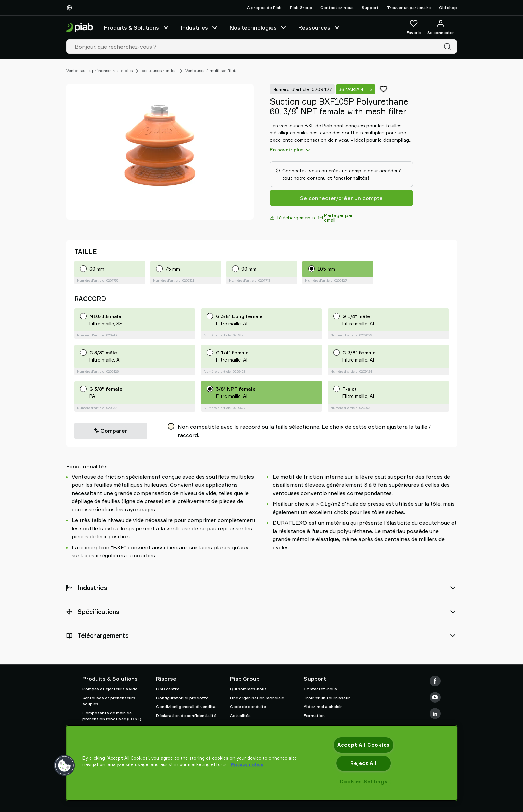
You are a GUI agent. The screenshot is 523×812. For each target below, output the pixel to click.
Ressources (320, 27)
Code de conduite (248, 707)
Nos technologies (259, 27)
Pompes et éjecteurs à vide (110, 689)
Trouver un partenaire (409, 8)
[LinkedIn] (435, 714)
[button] (64, 765)
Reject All (363, 763)
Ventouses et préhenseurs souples (99, 70)
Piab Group (301, 8)
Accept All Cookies (363, 745)
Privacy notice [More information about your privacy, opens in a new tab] (247, 764)
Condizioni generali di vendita (186, 707)
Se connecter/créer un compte (341, 198)
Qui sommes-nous (248, 689)
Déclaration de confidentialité (186, 715)
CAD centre (168, 689)
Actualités (240, 715)
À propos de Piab (264, 8)
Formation (314, 715)
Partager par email (336, 217)
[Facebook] (435, 681)
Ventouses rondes (159, 70)
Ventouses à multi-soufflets (211, 70)
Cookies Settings (364, 782)
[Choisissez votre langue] (71, 8)
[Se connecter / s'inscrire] (441, 27)
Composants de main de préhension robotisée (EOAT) (112, 716)
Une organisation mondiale (257, 698)
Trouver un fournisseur (327, 698)
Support (370, 8)
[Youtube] (435, 697)
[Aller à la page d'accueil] (80, 28)
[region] (262, 763)
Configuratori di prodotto (182, 698)
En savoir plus (290, 150)
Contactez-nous (337, 8)
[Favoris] (414, 27)
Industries (200, 27)
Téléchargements (292, 217)
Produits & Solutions (137, 27)
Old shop (448, 8)
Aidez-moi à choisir (323, 707)
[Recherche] (449, 47)
